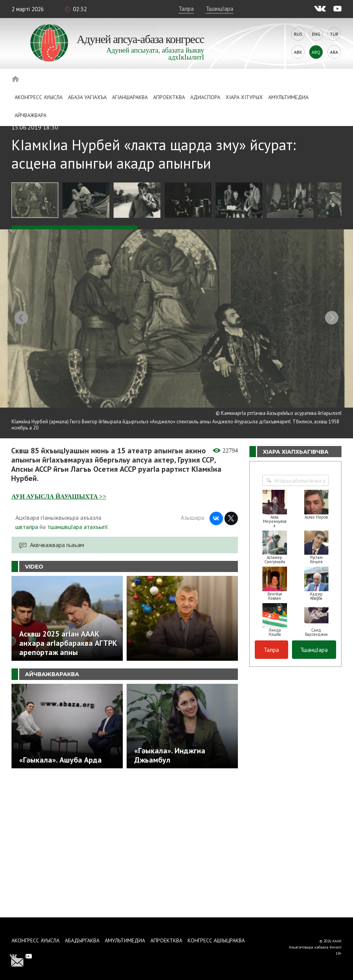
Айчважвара (31, 115)
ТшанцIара (219, 8)
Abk (298, 52)
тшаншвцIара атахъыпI (78, 521)
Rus (298, 34)
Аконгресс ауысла (39, 97)
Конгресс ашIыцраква (216, 940)
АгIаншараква (130, 97)
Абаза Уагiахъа (87, 97)
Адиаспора (205, 97)
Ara (334, 52)
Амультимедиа (288, 97)
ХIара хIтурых (244, 97)
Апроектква (169, 97)
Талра (186, 8)
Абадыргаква (82, 940)
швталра (27, 521)
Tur (334, 34)
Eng (316, 34)
